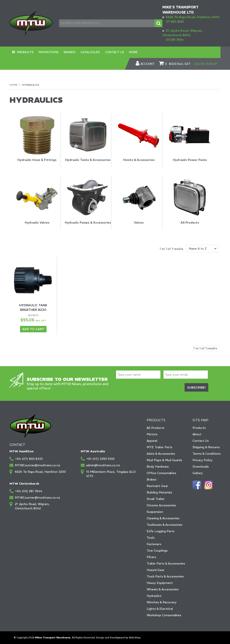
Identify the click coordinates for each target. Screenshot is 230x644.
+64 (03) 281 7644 (29, 491)
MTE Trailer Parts (159, 447)
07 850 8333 (175, 22)
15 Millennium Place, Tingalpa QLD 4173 (111, 474)
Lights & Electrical (160, 608)
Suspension (155, 512)
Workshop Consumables (164, 615)
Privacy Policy (203, 460)
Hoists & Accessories (139, 160)
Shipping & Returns (206, 447)
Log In (199, 64)
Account (148, 64)
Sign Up (212, 64)
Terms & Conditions (207, 453)
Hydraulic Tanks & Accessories (88, 160)
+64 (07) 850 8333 (29, 459)
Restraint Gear (157, 486)
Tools (151, 537)
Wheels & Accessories (163, 589)
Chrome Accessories (161, 505)
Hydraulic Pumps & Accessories (88, 222)
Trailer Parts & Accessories (166, 563)
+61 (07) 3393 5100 (100, 459)
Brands (65, 52)
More (123, 52)
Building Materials (159, 492)
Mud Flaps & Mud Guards (164, 460)
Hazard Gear (155, 570)
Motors (152, 434)
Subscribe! (196, 387)
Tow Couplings (157, 550)
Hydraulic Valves (37, 222)
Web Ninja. (135, 637)
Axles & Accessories (161, 453)
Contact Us (106, 52)
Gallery (198, 473)
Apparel (152, 440)
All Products (190, 222)
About (197, 434)
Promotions (46, 52)
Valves (139, 222)
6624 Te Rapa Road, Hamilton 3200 (193, 17)
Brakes (152, 479)
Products (24, 52)
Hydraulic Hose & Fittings (37, 160)
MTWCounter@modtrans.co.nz (37, 465)
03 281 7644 (175, 40)
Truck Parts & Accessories (165, 576)
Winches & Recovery (162, 602)
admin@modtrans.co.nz (103, 465)
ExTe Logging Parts (161, 531)
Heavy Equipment (160, 583)
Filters (151, 557)
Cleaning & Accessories (163, 518)
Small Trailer (156, 499)
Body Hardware (158, 466)
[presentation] (149, 388)
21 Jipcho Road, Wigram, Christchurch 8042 (32, 506)
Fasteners (154, 544)
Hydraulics (154, 596)
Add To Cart (33, 329)
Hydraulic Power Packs (190, 160)
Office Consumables (161, 473)
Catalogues (84, 52)
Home (13, 85)
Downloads (201, 466)
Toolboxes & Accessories (165, 524)
